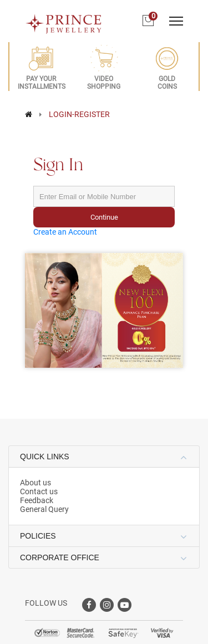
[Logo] (64, 21)
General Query (44, 509)
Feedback (37, 500)
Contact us (39, 491)
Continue (104, 217)
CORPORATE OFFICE (60, 557)
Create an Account (65, 232)
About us (35, 483)
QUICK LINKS (45, 457)
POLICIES (38, 536)
